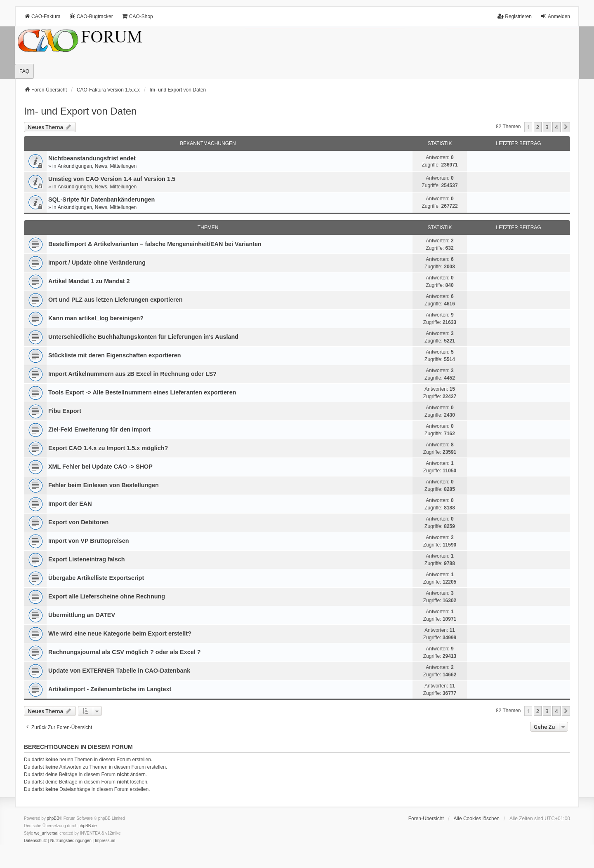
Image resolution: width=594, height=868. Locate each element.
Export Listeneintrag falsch (87, 559)
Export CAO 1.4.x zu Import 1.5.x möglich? (108, 448)
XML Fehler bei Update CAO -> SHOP (100, 467)
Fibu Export (65, 411)
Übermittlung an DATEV (82, 615)
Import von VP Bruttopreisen (89, 541)
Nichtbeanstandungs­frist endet (92, 158)
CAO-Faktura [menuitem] (42, 16)
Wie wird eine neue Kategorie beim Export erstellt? (120, 633)
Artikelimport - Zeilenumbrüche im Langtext (110, 689)
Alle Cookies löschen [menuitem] (477, 819)
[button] (566, 127)
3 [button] (547, 127)
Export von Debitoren (78, 522)
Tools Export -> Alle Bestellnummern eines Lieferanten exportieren (142, 392)
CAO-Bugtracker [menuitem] (91, 16)
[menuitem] (35, 841)
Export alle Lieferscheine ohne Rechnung (107, 596)
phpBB (53, 818)
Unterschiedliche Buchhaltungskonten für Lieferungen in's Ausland (143, 337)
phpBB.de (87, 826)
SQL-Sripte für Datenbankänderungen (101, 199)
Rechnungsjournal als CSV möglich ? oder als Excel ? (124, 652)
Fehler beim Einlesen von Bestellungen (104, 485)
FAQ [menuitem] (24, 71)
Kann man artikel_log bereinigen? (96, 318)
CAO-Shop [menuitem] (137, 16)
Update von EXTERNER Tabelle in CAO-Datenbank (119, 671)
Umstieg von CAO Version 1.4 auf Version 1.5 (112, 179)
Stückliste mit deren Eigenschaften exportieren (115, 355)
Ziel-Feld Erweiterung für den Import (99, 429)
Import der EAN (70, 504)
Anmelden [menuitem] (555, 16)
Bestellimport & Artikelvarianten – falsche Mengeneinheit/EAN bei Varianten (155, 244)
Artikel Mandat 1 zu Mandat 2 (89, 281)
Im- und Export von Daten (80, 111)
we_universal (46, 833)
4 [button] (556, 127)
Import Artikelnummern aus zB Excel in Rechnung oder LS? (132, 374)
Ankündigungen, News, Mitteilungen (97, 166)
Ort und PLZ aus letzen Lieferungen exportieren (115, 300)
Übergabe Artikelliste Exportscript (96, 578)
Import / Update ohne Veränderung (97, 263)
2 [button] (538, 127)
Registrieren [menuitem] (515, 16)
